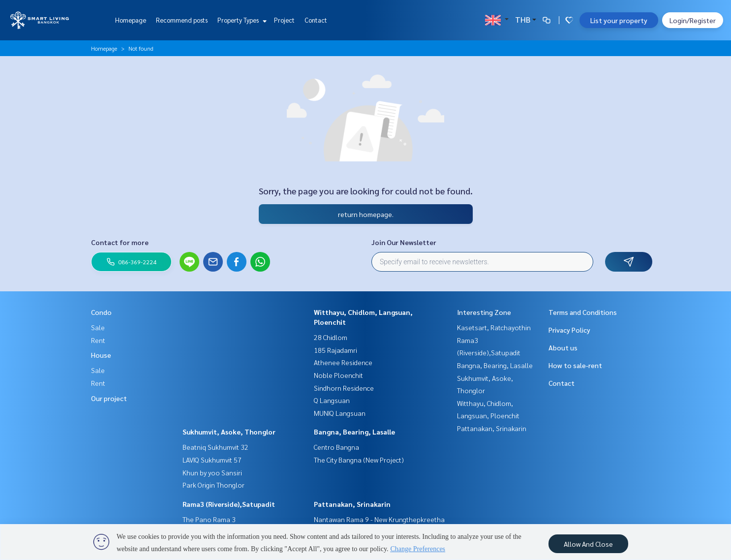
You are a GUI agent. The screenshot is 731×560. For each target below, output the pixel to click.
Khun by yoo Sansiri (212, 472)
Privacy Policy (569, 330)
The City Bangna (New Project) (359, 460)
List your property (619, 20)
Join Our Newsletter (404, 242)
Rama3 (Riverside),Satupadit (229, 504)
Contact (316, 20)
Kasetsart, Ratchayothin (494, 327)
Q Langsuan (332, 400)
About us (563, 347)
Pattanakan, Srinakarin (352, 504)
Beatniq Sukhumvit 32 (215, 447)
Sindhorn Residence (344, 388)
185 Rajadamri (335, 350)
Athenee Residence (343, 362)
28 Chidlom (331, 337)
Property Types (241, 20)
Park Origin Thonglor (213, 485)
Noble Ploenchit (338, 375)
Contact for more (120, 242)
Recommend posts (182, 20)
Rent (98, 340)
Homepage (131, 20)
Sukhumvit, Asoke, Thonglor (229, 432)
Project (284, 20)
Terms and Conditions (583, 312)
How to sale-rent (575, 365)
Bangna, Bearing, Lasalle (354, 432)
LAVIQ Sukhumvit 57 (212, 460)
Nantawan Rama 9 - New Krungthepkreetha (379, 519)
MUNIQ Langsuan (340, 413)
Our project (109, 398)
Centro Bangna (336, 447)
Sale (98, 327)
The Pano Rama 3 (209, 519)
